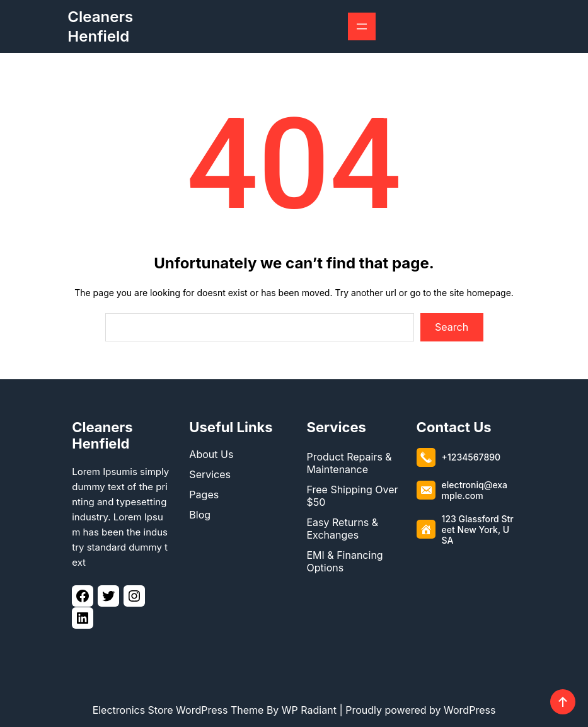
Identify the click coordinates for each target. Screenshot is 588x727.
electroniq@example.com (475, 487)
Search (452, 327)
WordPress (470, 710)
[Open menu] (362, 26)
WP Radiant (309, 710)
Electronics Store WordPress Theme (178, 710)
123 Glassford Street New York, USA (478, 526)
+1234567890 (471, 454)
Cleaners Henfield (102, 432)
